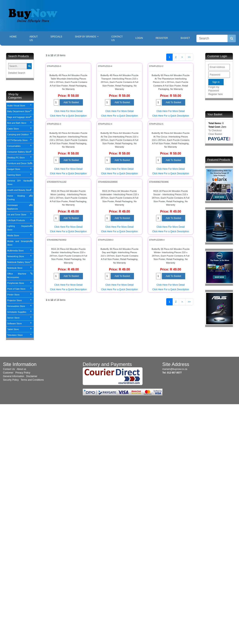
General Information (14, 376)
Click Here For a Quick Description (68, 116)
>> (189, 57)
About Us (34, 38)
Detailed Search (17, 73)
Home (16, 36)
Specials (56, 37)
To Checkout (215, 130)
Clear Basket (215, 134)
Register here (215, 94)
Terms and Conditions (32, 380)
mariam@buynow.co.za (175, 369)
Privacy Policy (23, 373)
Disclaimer (32, 376)
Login (139, 38)
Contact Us (117, 38)
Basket (185, 38)
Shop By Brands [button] (86, 37)
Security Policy (11, 380)
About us (21, 369)
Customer (8, 373)
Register (162, 38)
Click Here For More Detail (68, 111)
